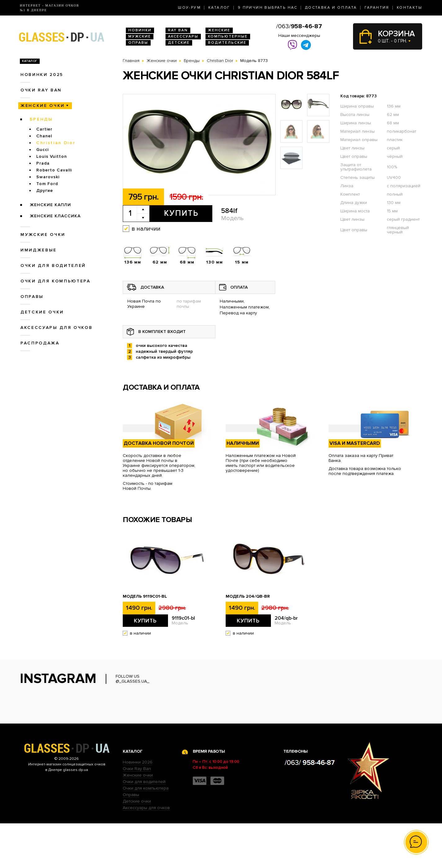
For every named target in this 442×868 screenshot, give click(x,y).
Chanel (44, 136)
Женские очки (43, 106)
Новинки (140, 30)
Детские (179, 43)
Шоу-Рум (189, 8)
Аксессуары (183, 36)
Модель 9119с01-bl (145, 596)
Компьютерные (228, 36)
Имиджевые (39, 250)
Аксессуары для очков (56, 328)
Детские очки (42, 312)
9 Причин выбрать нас (268, 8)
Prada (43, 163)
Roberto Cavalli (54, 170)
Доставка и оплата (331, 8)
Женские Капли (50, 205)
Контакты (409, 8)
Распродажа (40, 343)
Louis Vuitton (52, 156)
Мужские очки (43, 235)
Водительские (227, 43)
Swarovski (48, 177)
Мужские (140, 36)
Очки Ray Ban (137, 813)
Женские (219, 30)
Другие (45, 190)
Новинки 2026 (138, 807)
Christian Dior (56, 143)
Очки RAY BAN (41, 90)
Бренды (41, 119)
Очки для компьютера (55, 281)
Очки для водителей (53, 266)
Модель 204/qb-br (248, 596)
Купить (181, 213)
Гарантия (377, 8)
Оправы (138, 43)
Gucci (42, 150)
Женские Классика (55, 216)
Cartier (44, 129)
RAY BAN (178, 30)
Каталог (219, 8)
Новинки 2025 (42, 75)
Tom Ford (47, 184)
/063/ (299, 26)
